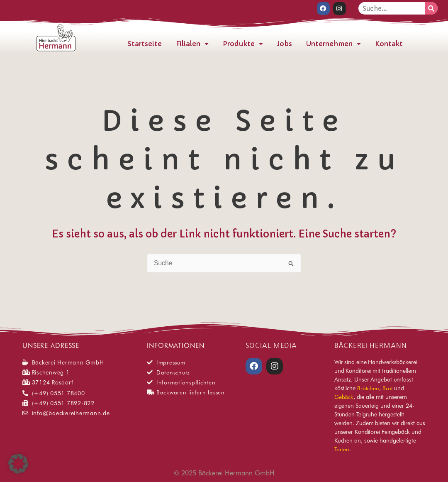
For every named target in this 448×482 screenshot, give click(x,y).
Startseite (145, 43)
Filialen (192, 43)
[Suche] (431, 8)
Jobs (285, 43)
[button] (18, 464)
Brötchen (368, 388)
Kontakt (389, 43)
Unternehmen (334, 43)
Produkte (243, 43)
